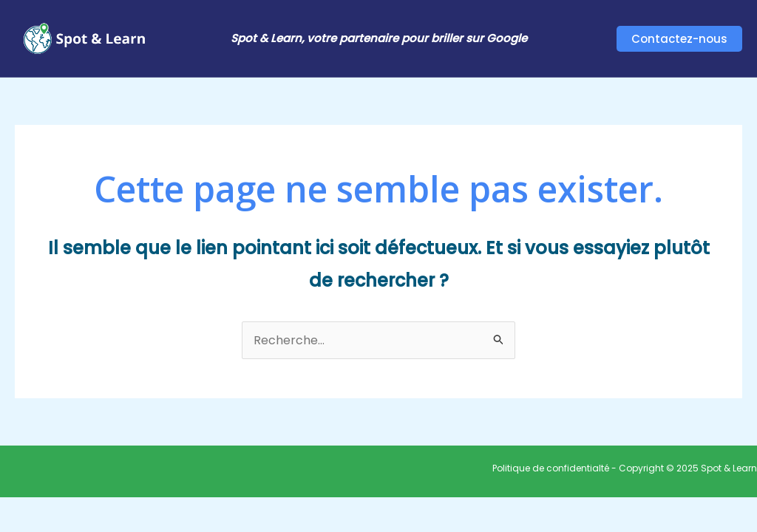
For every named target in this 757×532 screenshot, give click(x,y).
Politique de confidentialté (551, 468)
